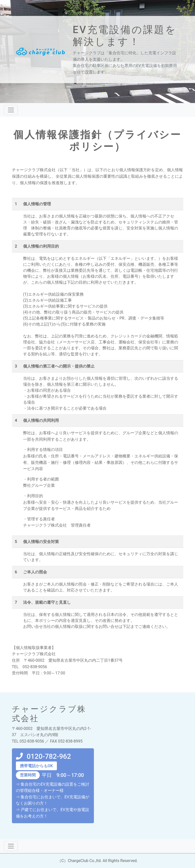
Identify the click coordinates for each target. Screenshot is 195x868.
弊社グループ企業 (39, 485)
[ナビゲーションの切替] (11, 110)
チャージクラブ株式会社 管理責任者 (57, 525)
